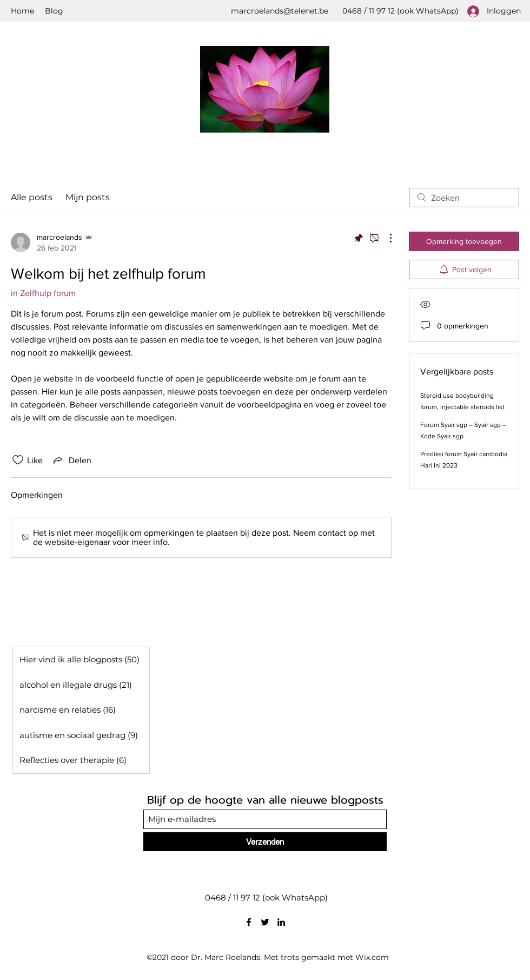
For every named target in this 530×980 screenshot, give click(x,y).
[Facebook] (249, 922)
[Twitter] (265, 922)
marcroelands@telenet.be (280, 11)
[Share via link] (71, 460)
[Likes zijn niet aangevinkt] (18, 460)
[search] (464, 198)
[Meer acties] (385, 238)
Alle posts (32, 197)
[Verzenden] (265, 842)
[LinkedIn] (281, 922)
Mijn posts (88, 197)
